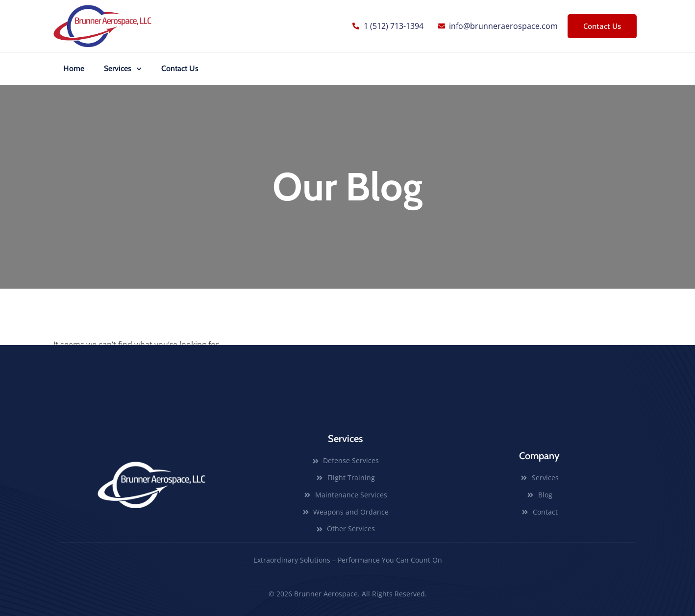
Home (74, 68)
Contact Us (180, 68)
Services (123, 69)
